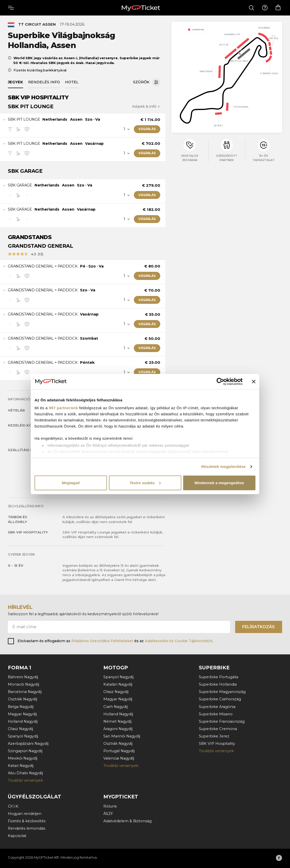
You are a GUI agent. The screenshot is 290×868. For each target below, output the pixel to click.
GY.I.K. (13, 806)
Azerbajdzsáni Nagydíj (28, 744)
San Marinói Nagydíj (122, 736)
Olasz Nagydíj (20, 729)
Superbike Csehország (220, 699)
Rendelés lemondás (27, 828)
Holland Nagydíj (23, 721)
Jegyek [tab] (15, 82)
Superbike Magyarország (222, 692)
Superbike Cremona (218, 729)
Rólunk (110, 806)
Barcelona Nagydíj (25, 692)
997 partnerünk (64, 408)
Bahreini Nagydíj (23, 677)
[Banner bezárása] (254, 382)
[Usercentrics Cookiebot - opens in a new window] (220, 382)
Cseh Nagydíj (116, 707)
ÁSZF (108, 814)
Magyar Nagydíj (22, 714)
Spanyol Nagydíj (23, 736)
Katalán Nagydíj (118, 684)
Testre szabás (145, 483)
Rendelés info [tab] (44, 82)
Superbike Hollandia (218, 684)
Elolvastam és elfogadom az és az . (115, 641)
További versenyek (25, 780)
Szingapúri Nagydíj (25, 751)
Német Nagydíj (117, 721)
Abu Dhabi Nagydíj (25, 773)
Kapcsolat (17, 836)
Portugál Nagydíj (119, 751)
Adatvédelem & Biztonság (127, 821)
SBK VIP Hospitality (217, 744)
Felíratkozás (259, 627)
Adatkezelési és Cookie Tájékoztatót (179, 641)
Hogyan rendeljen (25, 814)
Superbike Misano (216, 714)
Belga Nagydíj (21, 707)
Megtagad (71, 483)
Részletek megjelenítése (224, 467)
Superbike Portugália (219, 677)
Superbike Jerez (214, 736)
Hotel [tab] (72, 82)
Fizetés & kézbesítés (27, 821)
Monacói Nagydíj (23, 684)
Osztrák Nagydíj (22, 699)
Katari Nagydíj (21, 766)
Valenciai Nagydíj (119, 758)
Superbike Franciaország (222, 721)
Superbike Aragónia (217, 707)
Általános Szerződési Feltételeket (102, 641)
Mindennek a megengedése (219, 483)
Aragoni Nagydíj (118, 729)
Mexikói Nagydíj (23, 758)
